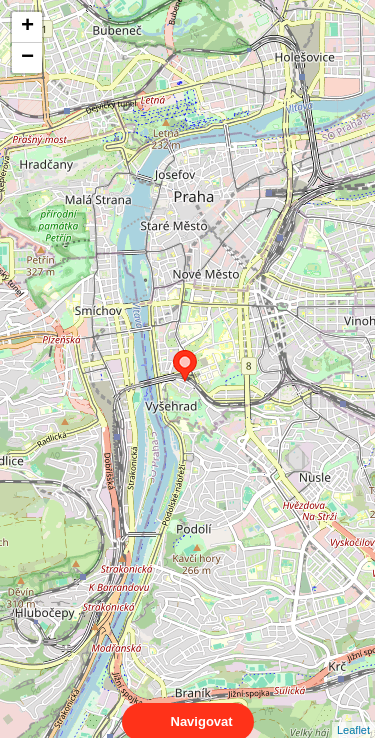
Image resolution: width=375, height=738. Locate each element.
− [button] (27, 58)
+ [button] (27, 27)
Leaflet (353, 712)
